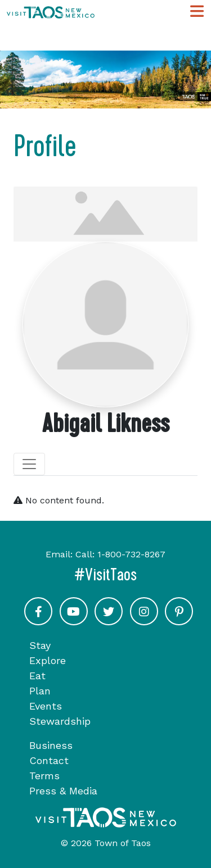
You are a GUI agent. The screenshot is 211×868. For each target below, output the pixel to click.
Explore (48, 660)
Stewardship (60, 721)
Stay (40, 645)
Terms (44, 776)
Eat (37, 676)
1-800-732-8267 (131, 554)
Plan (40, 691)
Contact (49, 760)
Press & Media (63, 791)
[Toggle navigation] (29, 464)
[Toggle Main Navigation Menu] (197, 12)
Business (51, 745)
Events (46, 706)
